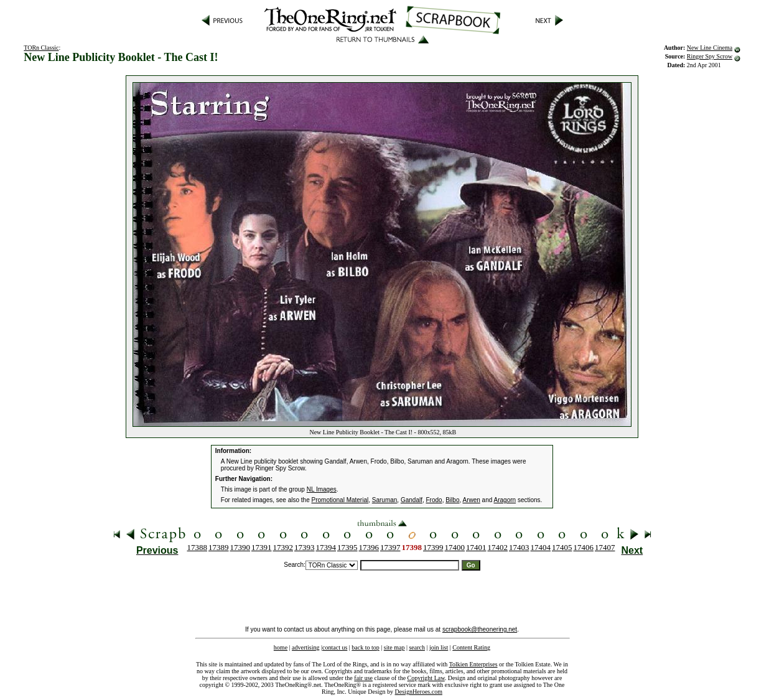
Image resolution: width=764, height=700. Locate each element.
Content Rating (471, 647)
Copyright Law (426, 678)
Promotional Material (340, 500)
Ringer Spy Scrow (710, 56)
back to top (365, 647)
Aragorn (505, 500)
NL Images (322, 489)
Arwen (471, 500)
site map (394, 647)
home (281, 647)
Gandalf (412, 500)
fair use (363, 678)
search (417, 647)
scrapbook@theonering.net (480, 629)
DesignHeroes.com (419, 692)
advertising (305, 647)
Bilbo (452, 500)
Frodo (434, 500)
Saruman (385, 500)
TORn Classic (41, 48)
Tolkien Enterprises (473, 664)
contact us (335, 647)
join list (439, 647)
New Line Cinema (710, 48)
